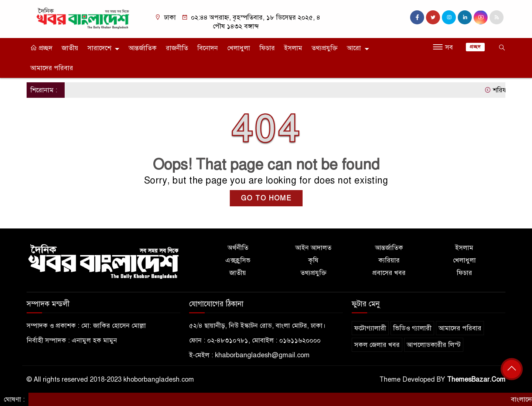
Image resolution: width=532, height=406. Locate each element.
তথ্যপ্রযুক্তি (325, 48)
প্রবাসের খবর (389, 273)
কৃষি (313, 260)
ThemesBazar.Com (476, 379)
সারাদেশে (99, 48)
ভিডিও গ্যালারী (412, 328)
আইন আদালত (313, 248)
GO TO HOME (266, 198)
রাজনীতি (177, 48)
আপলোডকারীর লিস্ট (434, 345)
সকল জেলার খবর (377, 345)
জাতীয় (70, 48)
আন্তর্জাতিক (143, 48)
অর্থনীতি (238, 248)
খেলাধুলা (239, 48)
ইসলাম (293, 48)
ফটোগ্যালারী (370, 328)
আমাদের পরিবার (52, 68)
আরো (354, 48)
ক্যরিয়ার (389, 260)
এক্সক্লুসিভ (238, 260)
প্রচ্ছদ (41, 48)
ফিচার (267, 48)
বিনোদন (208, 48)
